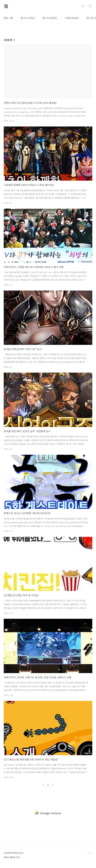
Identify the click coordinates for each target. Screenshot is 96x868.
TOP (90, 853)
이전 (43, 785)
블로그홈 (8, 18)
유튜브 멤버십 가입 (12, 857)
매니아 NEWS (50, 18)
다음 (53, 785)
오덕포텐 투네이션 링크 (14, 853)
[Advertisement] (48, 813)
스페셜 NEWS (72, 18)
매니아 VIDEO (28, 18)
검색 (83, 6)
